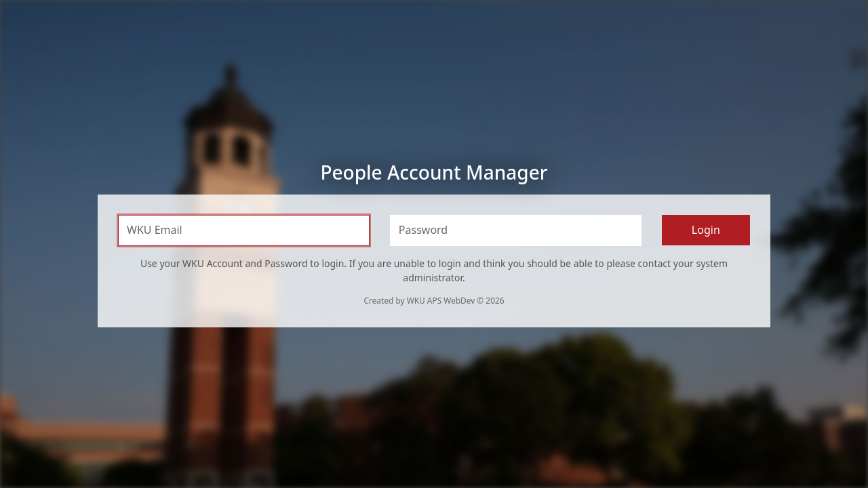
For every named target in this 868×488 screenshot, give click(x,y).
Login (706, 230)
